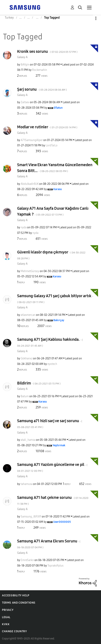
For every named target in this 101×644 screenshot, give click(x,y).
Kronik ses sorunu (47, 51)
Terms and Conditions (19, 603)
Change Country (14, 631)
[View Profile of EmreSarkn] (27, 560)
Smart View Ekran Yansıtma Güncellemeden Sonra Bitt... (55, 168)
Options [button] (89, 18)
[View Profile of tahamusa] (27, 484)
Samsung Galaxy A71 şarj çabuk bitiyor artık (55, 299)
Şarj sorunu (42, 89)
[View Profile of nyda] (24, 227)
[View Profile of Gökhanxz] (27, 358)
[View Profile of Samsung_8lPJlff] (31, 517)
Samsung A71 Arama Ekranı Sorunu (49, 544)
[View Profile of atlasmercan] (28, 315)
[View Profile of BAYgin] (25, 65)
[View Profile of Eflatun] (58, 108)
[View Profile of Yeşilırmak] (59, 445)
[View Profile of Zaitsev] (25, 102)
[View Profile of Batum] (25, 396)
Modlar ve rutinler (47, 127)
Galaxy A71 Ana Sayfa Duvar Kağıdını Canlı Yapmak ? (53, 211)
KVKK (6, 624)
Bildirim (39, 383)
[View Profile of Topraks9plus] (55, 566)
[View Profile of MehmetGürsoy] (30, 271)
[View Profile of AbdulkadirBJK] (30, 184)
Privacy (8, 610)
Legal (6, 617)
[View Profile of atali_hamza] (28, 440)
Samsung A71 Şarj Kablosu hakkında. (50, 342)
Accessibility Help (16, 595)
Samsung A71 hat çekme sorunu (53, 500)
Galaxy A (22, 57)
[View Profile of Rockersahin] (40, 70)
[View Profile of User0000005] (62, 522)
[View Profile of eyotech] (52, 364)
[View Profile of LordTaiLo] (52, 145)
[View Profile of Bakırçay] (59, 320)
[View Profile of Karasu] (58, 189)
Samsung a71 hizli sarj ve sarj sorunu (50, 424)
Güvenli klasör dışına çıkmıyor (51, 255)
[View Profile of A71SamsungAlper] (32, 140)
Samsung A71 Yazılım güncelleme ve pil (52, 467)
